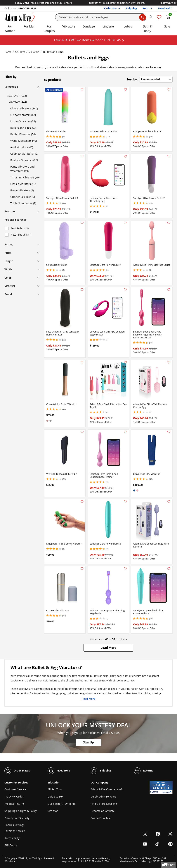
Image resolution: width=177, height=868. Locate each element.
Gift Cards (11, 845)
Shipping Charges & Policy (21, 811)
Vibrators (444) (18, 102)
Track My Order (14, 796)
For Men (29, 26)
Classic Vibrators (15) (23, 184)
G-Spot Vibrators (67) (23, 115)
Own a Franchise (101, 818)
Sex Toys (20, 52)
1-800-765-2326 (27, 8)
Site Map (53, 811)
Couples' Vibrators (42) (24, 154)
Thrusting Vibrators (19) (25, 177)
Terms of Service (15, 831)
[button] (108, 648)
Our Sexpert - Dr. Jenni (62, 804)
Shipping (131, 8)
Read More (88, 699)
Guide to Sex (55, 796)
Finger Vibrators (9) (22, 190)
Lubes (128, 26)
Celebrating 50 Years (104, 796)
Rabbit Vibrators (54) (23, 134)
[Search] (101, 17)
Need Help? (165, 8)
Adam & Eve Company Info (107, 789)
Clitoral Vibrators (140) (24, 108)
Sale (167, 26)
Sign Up (88, 742)
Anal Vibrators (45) (22, 147)
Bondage (89, 26)
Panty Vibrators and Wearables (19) (22, 169)
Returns (147, 8)
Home (8, 52)
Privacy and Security (17, 818)
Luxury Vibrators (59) (23, 121)
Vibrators (69, 26)
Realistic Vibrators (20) (24, 160)
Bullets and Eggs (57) (23, 128)
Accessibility (12, 838)
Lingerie (108, 26)
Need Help (59, 771)
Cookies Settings (14, 825)
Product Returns (14, 804)
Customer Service (15, 789)
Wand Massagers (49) (24, 141)
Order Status (112, 8)
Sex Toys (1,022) (17, 95)
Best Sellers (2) (20, 228)
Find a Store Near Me (104, 804)
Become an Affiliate (103, 811)
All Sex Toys (55, 789)
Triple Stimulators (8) (23, 203)
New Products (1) (21, 235)
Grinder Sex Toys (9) (23, 197)
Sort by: (132, 79)
